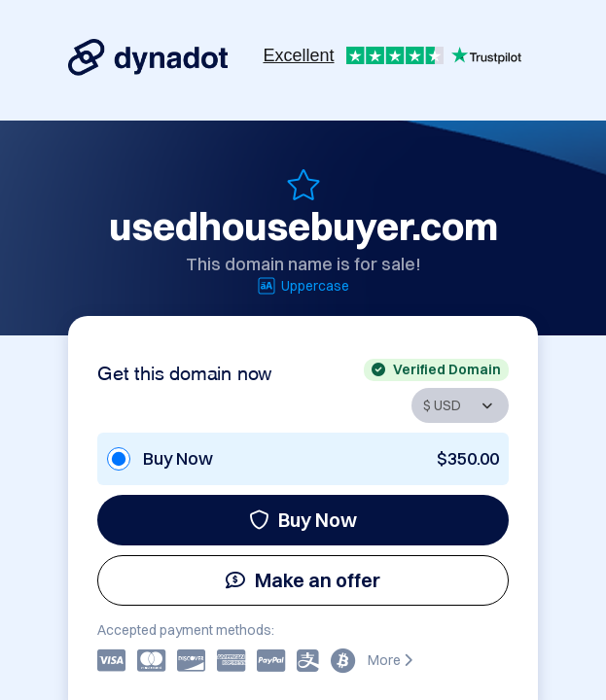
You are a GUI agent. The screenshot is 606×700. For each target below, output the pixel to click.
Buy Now (303, 520)
